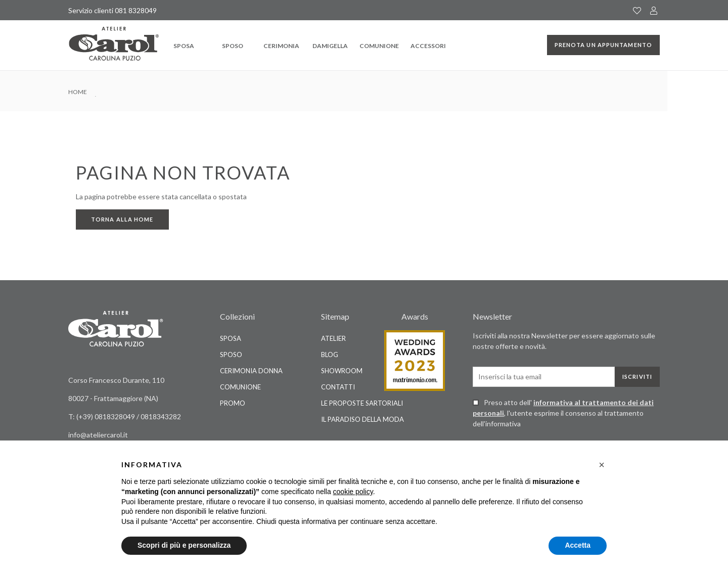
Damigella (330, 46)
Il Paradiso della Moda (362, 419)
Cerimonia (281, 46)
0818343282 (161, 416)
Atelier (333, 338)
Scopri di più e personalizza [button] (184, 545)
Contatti (338, 387)
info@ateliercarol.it (98, 435)
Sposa (184, 46)
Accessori (428, 46)
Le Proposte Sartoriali (362, 403)
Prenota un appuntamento (603, 45)
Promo (233, 403)
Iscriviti (637, 377)
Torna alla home (122, 219)
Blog (330, 355)
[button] (602, 465)
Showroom (342, 371)
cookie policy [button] (353, 492)
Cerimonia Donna (251, 371)
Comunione (379, 46)
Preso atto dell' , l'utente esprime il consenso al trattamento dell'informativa (563, 413)
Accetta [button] (578, 545)
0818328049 (116, 416)
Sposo (233, 46)
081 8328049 (136, 10)
